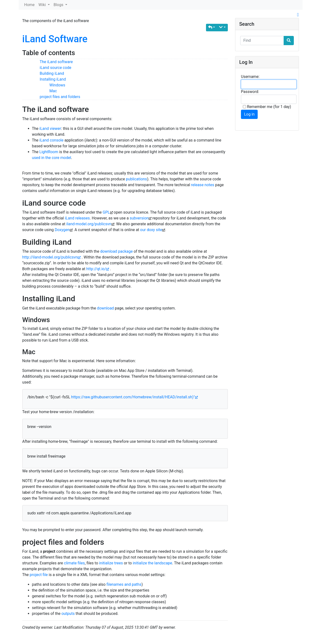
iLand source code (56, 68)
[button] (212, 28)
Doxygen (62, 230)
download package (116, 251)
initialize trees (111, 563)
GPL (106, 212)
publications (136, 179)
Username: (250, 77)
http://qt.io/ (98, 269)
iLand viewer (50, 129)
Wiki (43, 5)
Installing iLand (53, 79)
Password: (250, 92)
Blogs (59, 5)
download (106, 308)
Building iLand (52, 73)
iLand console (51, 140)
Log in (249, 114)
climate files (74, 563)
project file (39, 575)
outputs (68, 614)
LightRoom (49, 152)
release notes (202, 185)
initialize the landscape (152, 563)
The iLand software (56, 62)
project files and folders (60, 97)
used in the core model (52, 158)
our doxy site (151, 230)
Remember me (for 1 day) (267, 107)
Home (29, 5)
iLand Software (55, 39)
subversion (139, 218)
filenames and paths (124, 584)
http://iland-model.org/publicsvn (52, 257)
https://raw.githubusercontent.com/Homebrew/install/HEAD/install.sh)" (134, 397)
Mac (53, 91)
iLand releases (77, 218)
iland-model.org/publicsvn (89, 224)
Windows (57, 85)
